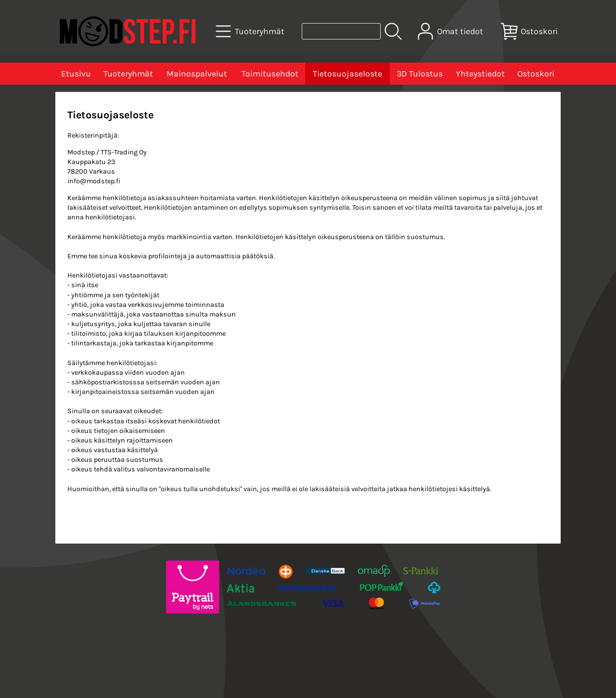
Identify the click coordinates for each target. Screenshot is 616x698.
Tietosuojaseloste (347, 74)
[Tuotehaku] (341, 31)
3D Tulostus (420, 74)
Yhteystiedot (480, 74)
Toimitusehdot (270, 74)
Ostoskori (536, 74)
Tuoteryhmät (128, 74)
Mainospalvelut (197, 74)
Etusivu (76, 74)
